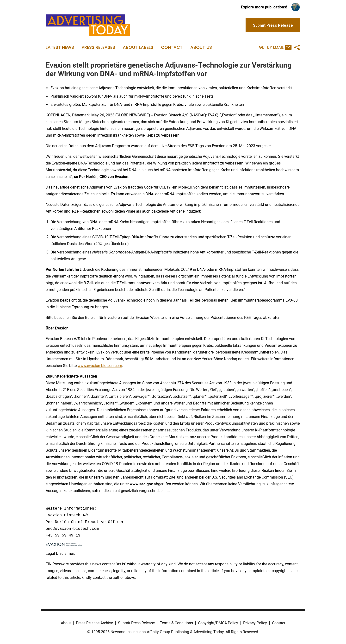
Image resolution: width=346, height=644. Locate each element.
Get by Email (275, 47)
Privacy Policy (255, 623)
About (66, 623)
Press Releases (98, 47)
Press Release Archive (94, 623)
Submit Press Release (136, 623)
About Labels (138, 47)
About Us (201, 47)
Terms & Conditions (176, 623)
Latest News (60, 47)
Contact (172, 47)
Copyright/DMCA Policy (218, 623)
